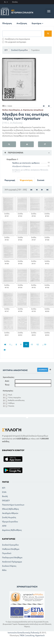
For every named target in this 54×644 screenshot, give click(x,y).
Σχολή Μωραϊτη (9, 517)
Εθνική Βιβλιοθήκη (10, 509)
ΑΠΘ (4, 526)
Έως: (7, 385)
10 (26, 345)
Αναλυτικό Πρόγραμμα (12, 562)
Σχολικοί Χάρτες (9, 566)
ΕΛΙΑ (4, 492)
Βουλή (5, 496)
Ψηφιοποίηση (26, 180)
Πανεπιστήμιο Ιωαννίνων (13, 505)
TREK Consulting (27, 635)
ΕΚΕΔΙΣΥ (6, 501)
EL (6, 2)
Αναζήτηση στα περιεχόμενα (16, 39)
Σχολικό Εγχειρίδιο (19, 50)
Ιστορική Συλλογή (22, 12)
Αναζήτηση (22, 23)
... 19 (44, 345)
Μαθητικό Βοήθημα (11, 549)
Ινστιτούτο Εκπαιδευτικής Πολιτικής (23, 633)
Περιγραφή (10, 180)
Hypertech (40, 635)
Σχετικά (41, 180)
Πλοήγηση (7, 23)
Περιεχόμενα (15, 153)
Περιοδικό (7, 553)
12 (38, 345)
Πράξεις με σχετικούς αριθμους (26, 163)
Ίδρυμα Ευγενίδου (10, 522)
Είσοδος (15, 2)
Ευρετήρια (37, 23)
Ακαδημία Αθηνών (10, 513)
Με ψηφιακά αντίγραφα (14, 42)
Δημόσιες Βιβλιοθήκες (12, 530)
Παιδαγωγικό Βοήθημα (12, 557)
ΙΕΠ (6, 50)
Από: (7, 381)
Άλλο (4, 570)
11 (32, 345)
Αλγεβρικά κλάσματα (21, 166)
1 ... (11, 345)
